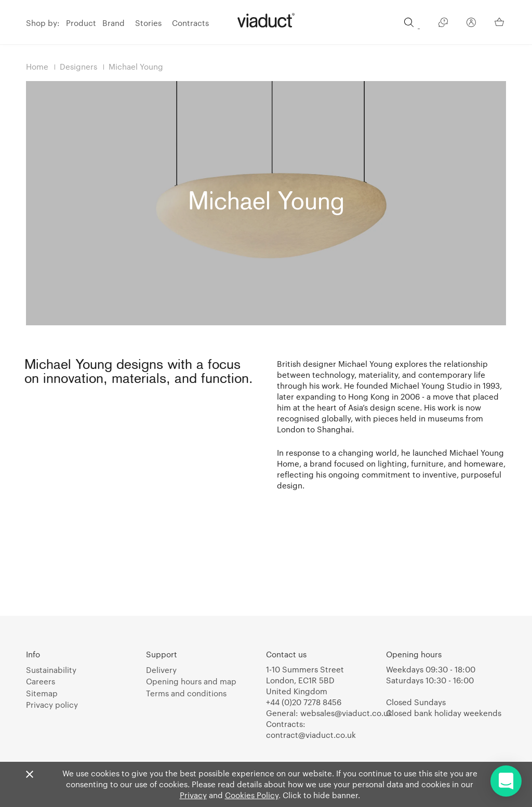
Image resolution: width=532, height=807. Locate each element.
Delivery (161, 670)
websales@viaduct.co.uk (346, 713)
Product (81, 23)
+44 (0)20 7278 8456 (304, 702)
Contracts (190, 23)
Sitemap (42, 693)
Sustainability (51, 670)
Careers (41, 681)
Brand (114, 23)
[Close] (30, 775)
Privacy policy (52, 705)
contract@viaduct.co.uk (311, 735)
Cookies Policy (252, 795)
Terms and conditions (186, 693)
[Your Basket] (500, 22)
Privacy (193, 795)
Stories (148, 23)
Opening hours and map (191, 681)
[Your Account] (471, 24)
